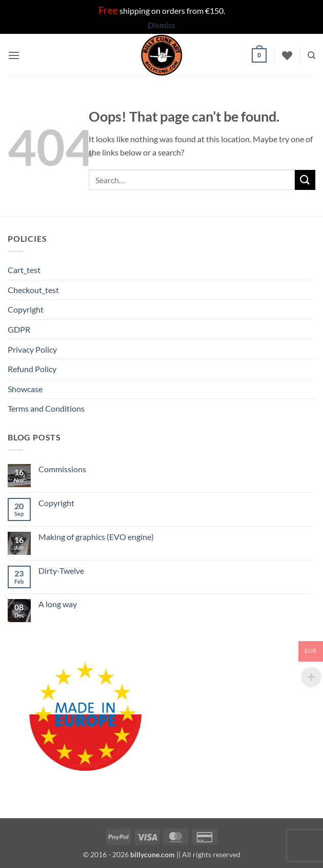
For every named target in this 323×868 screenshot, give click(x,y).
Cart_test (24, 270)
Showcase (25, 389)
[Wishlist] (287, 55)
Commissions (62, 469)
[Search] (311, 55)
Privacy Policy (32, 349)
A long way (58, 604)
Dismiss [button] (161, 25)
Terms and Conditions (46, 408)
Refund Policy (32, 369)
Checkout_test (33, 290)
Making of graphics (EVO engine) (96, 537)
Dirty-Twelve (61, 571)
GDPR (19, 329)
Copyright (26, 309)
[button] (14, 55)
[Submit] (305, 180)
